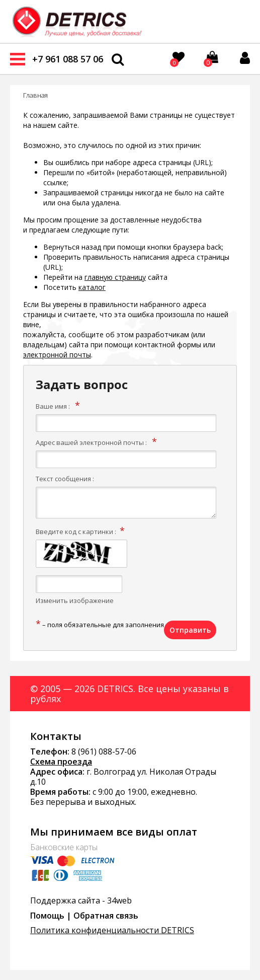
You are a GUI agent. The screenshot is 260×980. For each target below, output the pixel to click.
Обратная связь (106, 916)
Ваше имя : (53, 406)
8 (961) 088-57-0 (102, 751)
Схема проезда (61, 762)
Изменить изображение (75, 600)
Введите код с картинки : (76, 532)
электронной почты (57, 355)
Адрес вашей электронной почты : (91, 442)
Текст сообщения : (65, 479)
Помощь (47, 916)
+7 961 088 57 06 (68, 59)
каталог (92, 287)
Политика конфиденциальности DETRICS (112, 930)
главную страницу (115, 277)
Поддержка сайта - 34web (81, 900)
